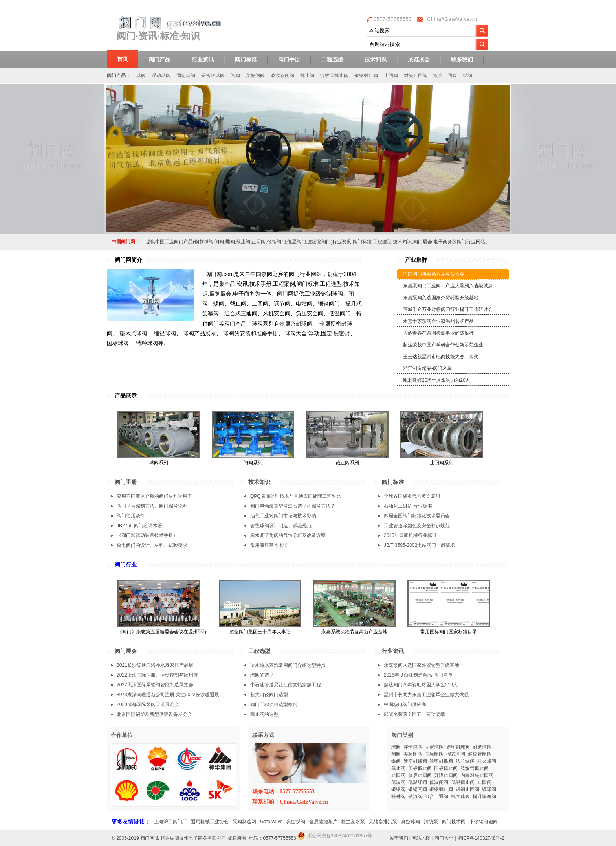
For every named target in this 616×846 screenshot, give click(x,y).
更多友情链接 (128, 822)
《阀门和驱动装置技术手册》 (147, 535)
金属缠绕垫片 (323, 822)
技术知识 (376, 59)
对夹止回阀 (416, 75)
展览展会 (419, 59)
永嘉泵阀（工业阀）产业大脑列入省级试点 (448, 286)
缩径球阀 (165, 333)
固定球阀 (186, 75)
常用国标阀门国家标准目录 (449, 632)
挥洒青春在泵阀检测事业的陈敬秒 (438, 333)
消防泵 (431, 822)
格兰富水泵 (353, 822)
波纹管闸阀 (282, 75)
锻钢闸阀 (418, 789)
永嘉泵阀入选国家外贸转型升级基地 (441, 298)
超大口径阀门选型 (269, 695)
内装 (465, 775)
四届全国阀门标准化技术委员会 (417, 516)
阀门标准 (246, 59)
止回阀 (391, 75)
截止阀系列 (347, 463)
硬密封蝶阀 (415, 761)
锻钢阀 (398, 789)
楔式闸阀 (456, 754)
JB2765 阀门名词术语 (139, 526)
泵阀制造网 (244, 822)
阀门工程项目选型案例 (274, 704)
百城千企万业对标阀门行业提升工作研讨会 (448, 309)
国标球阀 (118, 343)
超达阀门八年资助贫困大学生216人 (421, 685)
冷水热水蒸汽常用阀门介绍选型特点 (288, 665)
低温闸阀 (439, 782)
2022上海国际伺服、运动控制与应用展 (157, 675)
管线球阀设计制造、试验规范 (281, 526)
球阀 (141, 75)
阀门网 (147, 838)
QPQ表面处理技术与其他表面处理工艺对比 (296, 496)
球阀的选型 (262, 675)
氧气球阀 (460, 796)
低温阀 (398, 782)
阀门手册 (289, 59)
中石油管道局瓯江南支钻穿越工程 (286, 685)
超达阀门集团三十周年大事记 (260, 632)
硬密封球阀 (213, 75)
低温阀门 (297, 242)
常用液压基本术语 (269, 545)
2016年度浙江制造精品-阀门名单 (418, 675)
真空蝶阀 (296, 822)
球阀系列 (159, 463)
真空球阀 (411, 822)
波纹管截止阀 (334, 75)
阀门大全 (444, 838)
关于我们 (399, 838)
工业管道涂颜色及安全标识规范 (417, 526)
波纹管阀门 (319, 242)
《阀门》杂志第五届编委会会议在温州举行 (162, 632)
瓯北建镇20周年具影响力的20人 (437, 380)
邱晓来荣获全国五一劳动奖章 (414, 714)
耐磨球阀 (482, 747)
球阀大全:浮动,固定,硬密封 (317, 333)
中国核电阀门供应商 (405, 704)
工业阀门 (174, 242)
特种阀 (398, 796)
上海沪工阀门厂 (170, 822)
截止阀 (307, 75)
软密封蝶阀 (441, 761)
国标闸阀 (434, 754)
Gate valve (271, 822)
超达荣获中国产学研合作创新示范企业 (443, 345)
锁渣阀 (415, 796)
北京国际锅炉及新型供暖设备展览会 (154, 714)
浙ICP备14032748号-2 (481, 838)
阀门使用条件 (131, 516)
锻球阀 (489, 789)
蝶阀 (467, 75)
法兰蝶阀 (465, 761)
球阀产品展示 (200, 333)
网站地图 (421, 838)
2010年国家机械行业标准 (410, 535)
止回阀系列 (442, 463)
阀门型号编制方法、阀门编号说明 (152, 506)
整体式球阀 (133, 333)
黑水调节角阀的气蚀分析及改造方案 (288, 535)
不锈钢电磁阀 (484, 822)
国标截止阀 (446, 768)
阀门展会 (126, 651)
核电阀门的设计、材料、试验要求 (152, 545)
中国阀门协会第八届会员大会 (434, 274)
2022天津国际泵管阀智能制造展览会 (155, 685)
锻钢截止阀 (366, 75)
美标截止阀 (420, 768)
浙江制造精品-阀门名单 (427, 368)
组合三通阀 (436, 796)
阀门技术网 (454, 822)
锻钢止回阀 (467, 789)
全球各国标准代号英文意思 (412, 496)
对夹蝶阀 (487, 761)
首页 (123, 59)
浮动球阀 (161, 75)
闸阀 (235, 75)
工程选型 (332, 59)
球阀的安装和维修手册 (251, 333)
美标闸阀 (255, 75)
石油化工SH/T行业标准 (408, 506)
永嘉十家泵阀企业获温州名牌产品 (438, 321)
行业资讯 (203, 59)
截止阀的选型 (264, 714)
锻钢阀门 (277, 242)
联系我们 (462, 59)
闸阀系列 (253, 463)
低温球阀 (418, 782)
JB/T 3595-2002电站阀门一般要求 (419, 545)
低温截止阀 (463, 782)
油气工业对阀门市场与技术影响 (283, 516)
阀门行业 (126, 565)
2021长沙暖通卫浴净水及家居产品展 (155, 665)
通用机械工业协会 (210, 822)
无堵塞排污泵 (383, 822)
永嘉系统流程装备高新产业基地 (354, 632)
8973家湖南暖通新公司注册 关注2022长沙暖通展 (168, 695)
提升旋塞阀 (484, 796)
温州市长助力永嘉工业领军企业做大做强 (426, 695)
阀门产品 (159, 59)
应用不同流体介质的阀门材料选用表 (154, 496)
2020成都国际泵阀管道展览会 (148, 704)
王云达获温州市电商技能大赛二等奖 (441, 357)
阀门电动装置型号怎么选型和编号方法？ (293, 506)
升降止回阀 (446, 775)
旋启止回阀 (445, 75)
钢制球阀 (204, 242)
